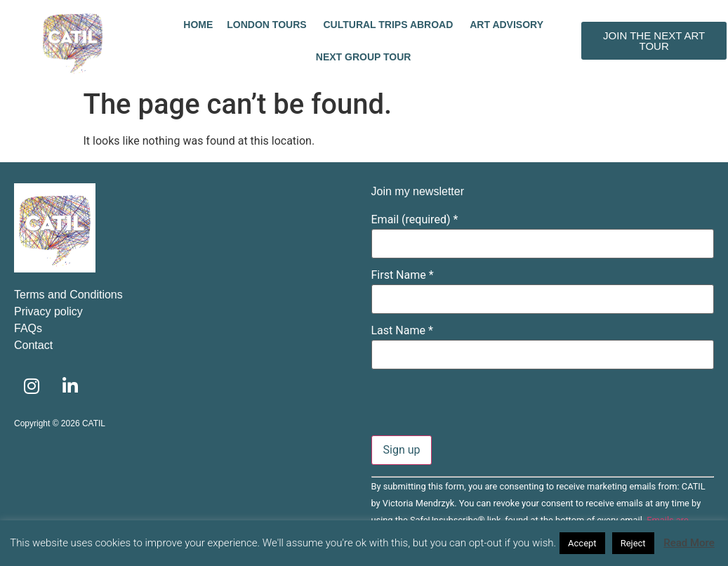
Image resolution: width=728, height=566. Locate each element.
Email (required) (415, 220)
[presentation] (478, 408)
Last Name (402, 331)
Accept (582, 543)
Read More (689, 543)
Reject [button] (633, 543)
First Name (403, 275)
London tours (268, 25)
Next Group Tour (364, 57)
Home (198, 25)
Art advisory (507, 25)
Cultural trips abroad (390, 25)
